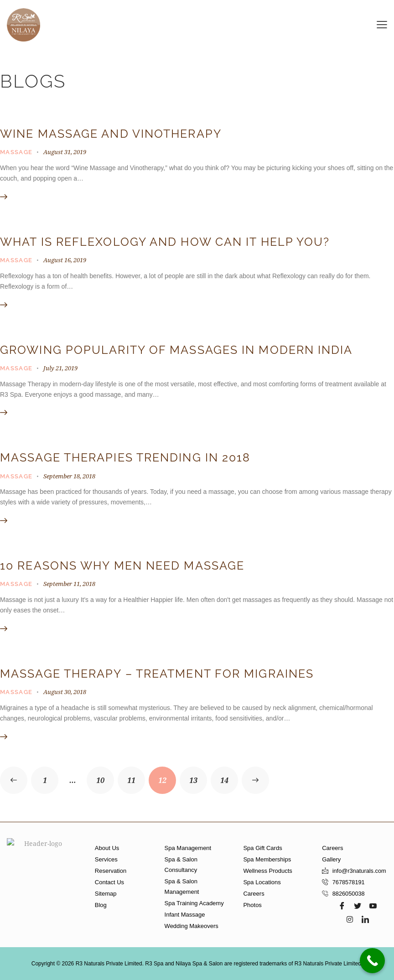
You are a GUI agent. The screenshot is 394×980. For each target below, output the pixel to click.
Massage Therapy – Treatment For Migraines (157, 674)
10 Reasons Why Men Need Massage (122, 566)
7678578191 (349, 882)
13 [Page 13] (198, 776)
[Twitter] (358, 906)
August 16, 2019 (65, 260)
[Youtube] (373, 906)
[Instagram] (350, 919)
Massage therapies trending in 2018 (125, 458)
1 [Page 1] (51, 776)
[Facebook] (342, 906)
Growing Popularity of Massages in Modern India (176, 350)
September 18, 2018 (69, 476)
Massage (16, 152)
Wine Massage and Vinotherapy (111, 134)
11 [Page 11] (136, 776)
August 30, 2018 (65, 692)
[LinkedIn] (365, 919)
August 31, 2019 (65, 152)
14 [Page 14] (229, 776)
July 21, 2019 (60, 368)
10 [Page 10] (105, 776)
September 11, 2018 (69, 584)
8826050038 (349, 894)
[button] (382, 24)
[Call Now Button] (372, 961)
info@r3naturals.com (360, 871)
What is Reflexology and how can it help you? (165, 242)
